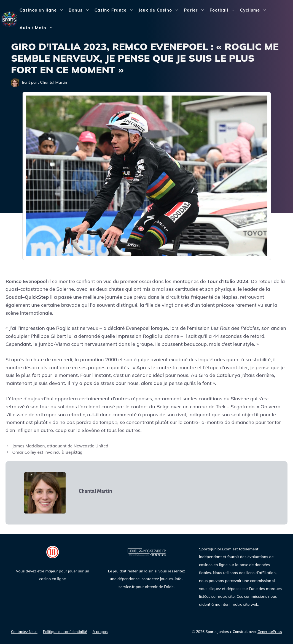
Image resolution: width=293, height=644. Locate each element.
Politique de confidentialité (65, 632)
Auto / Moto (38, 28)
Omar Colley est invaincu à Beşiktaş (47, 452)
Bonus (80, 10)
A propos (100, 632)
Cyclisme (255, 10)
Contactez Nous (24, 632)
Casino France (115, 10)
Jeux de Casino (160, 10)
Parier (195, 10)
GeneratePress (270, 632)
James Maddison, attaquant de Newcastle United (60, 446)
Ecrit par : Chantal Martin (45, 82)
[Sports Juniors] (9, 19)
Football (224, 10)
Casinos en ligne (43, 10)
